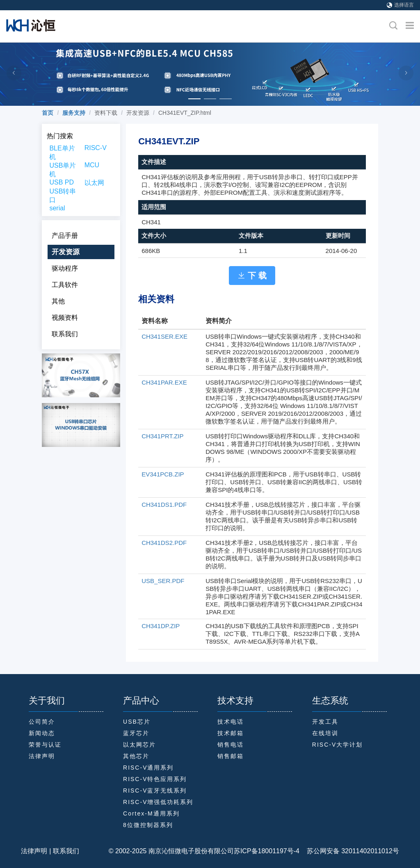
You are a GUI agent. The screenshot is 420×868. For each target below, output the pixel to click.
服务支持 (74, 113)
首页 (48, 113)
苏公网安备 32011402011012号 (349, 851)
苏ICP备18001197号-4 (267, 851)
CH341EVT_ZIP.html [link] (185, 113)
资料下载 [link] (106, 113)
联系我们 (66, 851)
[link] (48, 113)
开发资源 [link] (138, 113)
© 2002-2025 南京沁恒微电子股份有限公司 (171, 851)
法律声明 (34, 851)
